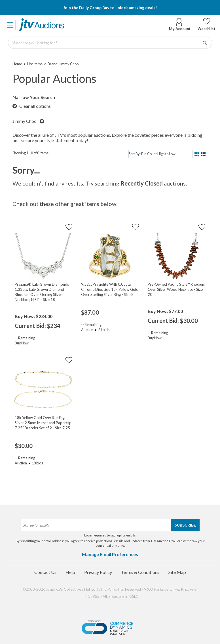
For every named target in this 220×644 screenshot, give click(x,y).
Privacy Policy (98, 572)
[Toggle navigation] (10, 24)
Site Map (177, 572)
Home (17, 64)
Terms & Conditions (140, 572)
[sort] (160, 154)
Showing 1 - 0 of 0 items (30, 153)
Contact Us (45, 572)
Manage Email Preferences (110, 554)
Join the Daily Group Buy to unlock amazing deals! (110, 8)
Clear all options (32, 106)
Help (70, 572)
